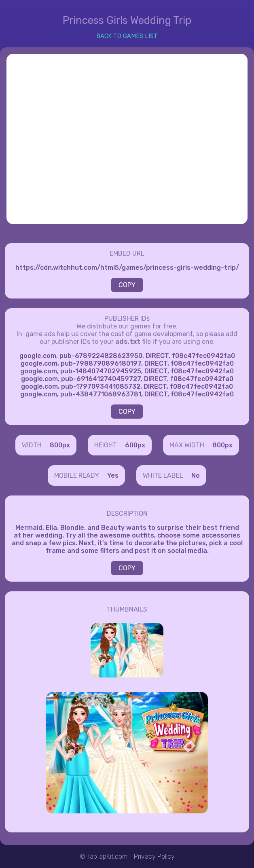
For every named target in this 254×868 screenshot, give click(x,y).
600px (135, 445)
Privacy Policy (154, 856)
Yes (113, 475)
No (196, 475)
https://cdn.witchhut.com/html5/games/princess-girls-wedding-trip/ (127, 268)
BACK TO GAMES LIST (127, 36)
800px (60, 445)
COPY (127, 285)
